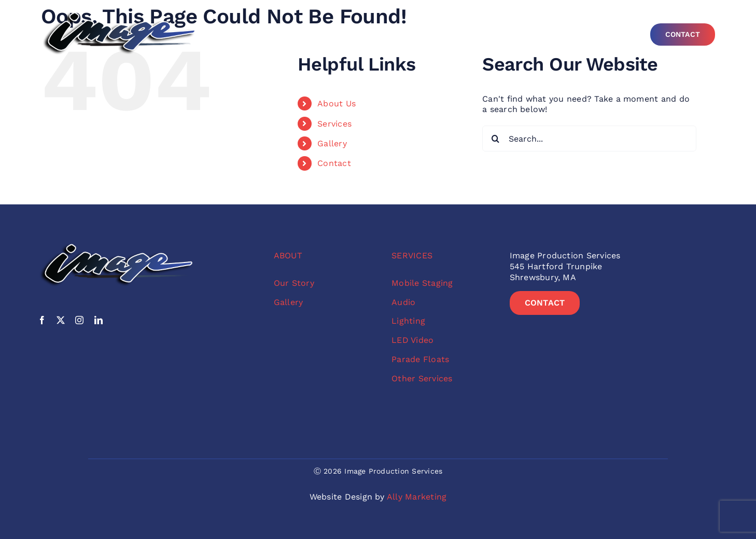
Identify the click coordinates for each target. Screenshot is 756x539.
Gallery (332, 143)
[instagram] (79, 320)
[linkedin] (99, 320)
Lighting (408, 321)
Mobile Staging (422, 283)
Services (334, 124)
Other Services (422, 378)
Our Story (294, 283)
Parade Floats (420, 359)
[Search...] (589, 139)
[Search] (495, 139)
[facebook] (42, 320)
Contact (334, 163)
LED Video (412, 340)
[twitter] (61, 320)
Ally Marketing (417, 497)
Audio (403, 302)
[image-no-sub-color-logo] (119, 14)
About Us (337, 103)
